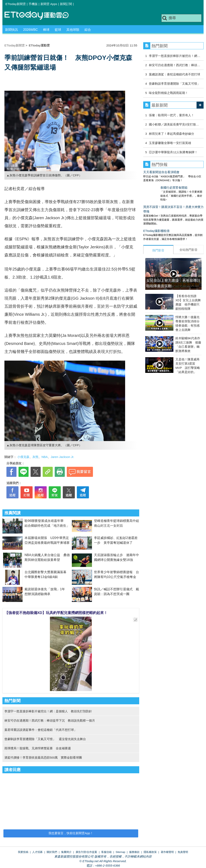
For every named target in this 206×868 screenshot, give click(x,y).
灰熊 (35, 457)
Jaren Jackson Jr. (62, 457)
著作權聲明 (167, 852)
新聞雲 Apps (49, 4)
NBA (45, 457)
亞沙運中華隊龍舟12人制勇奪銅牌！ (173, 152)
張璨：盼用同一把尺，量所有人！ (171, 115)
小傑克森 (23, 457)
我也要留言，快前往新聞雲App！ (71, 833)
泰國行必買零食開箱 (157, 188)
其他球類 (73, 30)
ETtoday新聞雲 (16, 4)
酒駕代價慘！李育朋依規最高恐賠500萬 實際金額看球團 (43, 757)
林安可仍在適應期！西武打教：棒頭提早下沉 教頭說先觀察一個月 (50, 720)
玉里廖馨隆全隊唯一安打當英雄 (170, 143)
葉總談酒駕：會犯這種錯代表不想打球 (175, 74)
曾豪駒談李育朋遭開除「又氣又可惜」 (175, 84)
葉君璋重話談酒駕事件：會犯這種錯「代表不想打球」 (41, 730)
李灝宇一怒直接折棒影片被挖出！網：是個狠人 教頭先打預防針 (48, 711)
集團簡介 (66, 852)
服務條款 (134, 852)
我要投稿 (23, 852)
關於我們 (52, 852)
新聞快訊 (11, 30)
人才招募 (37, 852)
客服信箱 (106, 852)
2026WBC (30, 30)
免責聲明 (183, 852)
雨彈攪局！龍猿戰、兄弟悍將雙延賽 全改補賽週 (38, 748)
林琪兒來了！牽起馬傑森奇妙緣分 (171, 134)
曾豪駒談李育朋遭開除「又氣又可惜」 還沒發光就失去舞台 (45, 739)
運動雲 (40, 16)
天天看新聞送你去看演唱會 (161, 172)
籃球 (58, 30)
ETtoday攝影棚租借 (156, 227)
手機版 (33, 4)
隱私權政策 (150, 852)
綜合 (88, 30)
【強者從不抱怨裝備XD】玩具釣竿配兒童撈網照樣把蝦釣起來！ (56, 613)
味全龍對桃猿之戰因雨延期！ (168, 93)
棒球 (46, 30)
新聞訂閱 (66, 4)
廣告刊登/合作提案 (87, 852)
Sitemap (121, 852)
